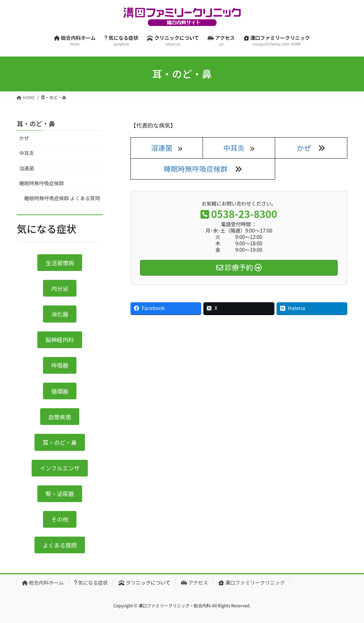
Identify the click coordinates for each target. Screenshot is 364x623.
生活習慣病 (60, 263)
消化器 (60, 314)
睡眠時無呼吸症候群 (196, 169)
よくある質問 (60, 545)
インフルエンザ (60, 468)
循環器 (60, 391)
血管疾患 (60, 417)
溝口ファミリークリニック (251, 582)
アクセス (194, 582)
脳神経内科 (60, 340)
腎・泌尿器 (60, 494)
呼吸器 (60, 365)
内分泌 (60, 288)
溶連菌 (27, 168)
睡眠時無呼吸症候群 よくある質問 (62, 198)
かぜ (304, 148)
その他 (60, 519)
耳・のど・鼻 (36, 123)
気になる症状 (91, 582)
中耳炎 (27, 153)
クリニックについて (144, 582)
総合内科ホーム (43, 582)
